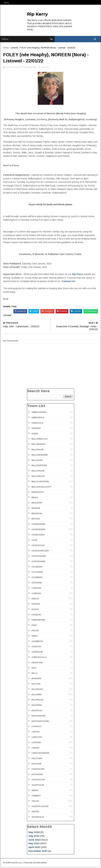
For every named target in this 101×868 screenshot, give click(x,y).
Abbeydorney (39, 414)
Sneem (35, 792)
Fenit (34, 627)
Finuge (35, 632)
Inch (34, 669)
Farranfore (38, 621)
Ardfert (36, 430)
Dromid (36, 605)
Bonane (36, 509)
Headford (37, 664)
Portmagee (38, 770)
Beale (35, 499)
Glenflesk (37, 653)
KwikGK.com (16, 864)
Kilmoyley (37, 712)
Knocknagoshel (41, 722)
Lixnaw (35, 749)
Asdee (35, 435)
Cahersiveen (38, 531)
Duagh (35, 611)
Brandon (37, 515)
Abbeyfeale (38, 419)
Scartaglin (38, 786)
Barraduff (38, 494)
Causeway (37, 568)
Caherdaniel (39, 526)
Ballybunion (38, 446)
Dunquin (36, 616)
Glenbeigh (37, 643)
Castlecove (38, 547)
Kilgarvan (37, 691)
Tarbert (36, 797)
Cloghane (37, 573)
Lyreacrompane (40, 754)
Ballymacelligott (42, 488)
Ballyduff (37, 462)
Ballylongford (40, 483)
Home (6, 48)
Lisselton (37, 738)
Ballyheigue (38, 477)
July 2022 (34, 837)
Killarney (37, 696)
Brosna (36, 520)
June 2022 (35, 841)
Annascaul (38, 424)
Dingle (35, 600)
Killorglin (37, 701)
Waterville (38, 818)
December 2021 (38, 853)
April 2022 (34, 849)
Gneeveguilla (39, 659)
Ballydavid (38, 451)
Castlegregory (40, 552)
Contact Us (69, 283)
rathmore (37, 776)
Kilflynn (36, 685)
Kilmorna (37, 707)
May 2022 (34, 845)
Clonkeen (37, 579)
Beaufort (37, 504)
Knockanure (39, 717)
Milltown (37, 760)
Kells (34, 675)
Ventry (35, 813)
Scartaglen (38, 781)
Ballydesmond (40, 456)
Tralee (35, 802)
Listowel (14, 48)
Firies (34, 637)
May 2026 (34, 834)
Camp (35, 541)
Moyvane (37, 765)
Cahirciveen (38, 536)
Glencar (36, 648)
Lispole (36, 733)
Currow (36, 595)
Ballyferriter (39, 467)
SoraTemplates (40, 864)
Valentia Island (40, 808)
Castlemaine (38, 563)
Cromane (37, 584)
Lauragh (36, 728)
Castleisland (39, 557)
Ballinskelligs (40, 440)
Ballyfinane (38, 472)
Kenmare (36, 680)
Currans (36, 589)
